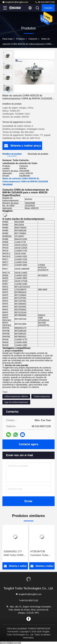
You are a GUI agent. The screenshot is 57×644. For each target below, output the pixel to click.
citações (48, 8)
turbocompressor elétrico (16, 396)
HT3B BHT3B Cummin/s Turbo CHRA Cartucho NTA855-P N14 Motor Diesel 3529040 (39, 554)
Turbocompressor (42, 396)
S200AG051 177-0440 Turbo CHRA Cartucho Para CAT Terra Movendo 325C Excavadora (15, 554)
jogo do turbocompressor (16, 402)
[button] (9, 91)
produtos (21, 39)
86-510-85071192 (45, 2)
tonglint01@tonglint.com (15, 2)
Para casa (7, 39)
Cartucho (33, 39)
